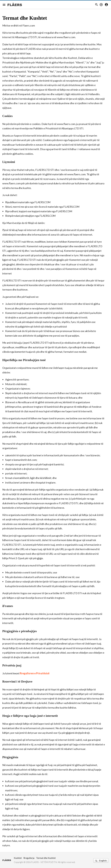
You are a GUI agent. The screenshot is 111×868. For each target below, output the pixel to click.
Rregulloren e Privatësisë (35, 673)
